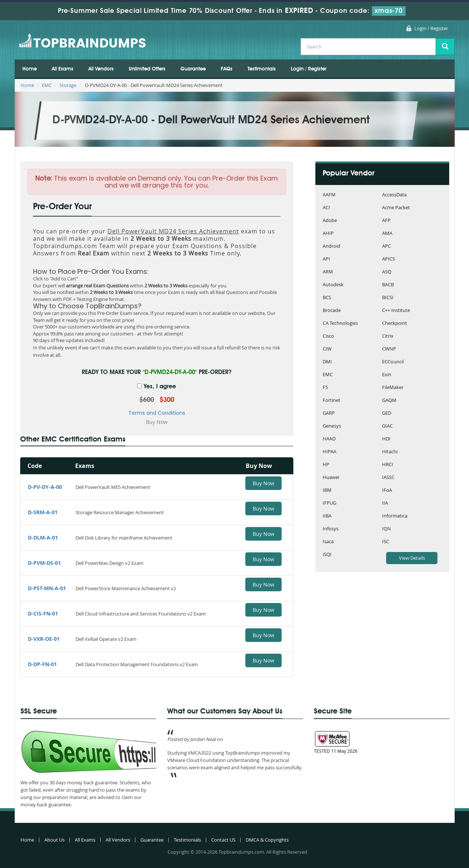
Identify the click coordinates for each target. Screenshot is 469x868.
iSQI (327, 555)
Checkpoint (395, 324)
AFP (386, 221)
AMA (387, 234)
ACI (326, 208)
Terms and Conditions (157, 413)
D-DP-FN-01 (42, 664)
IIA (385, 503)
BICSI (388, 298)
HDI (386, 439)
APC (386, 246)
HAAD (329, 439)
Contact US (223, 840)
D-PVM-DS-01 (44, 563)
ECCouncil (393, 362)
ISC (386, 542)
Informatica (395, 516)
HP (326, 465)
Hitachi (390, 452)
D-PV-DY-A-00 (45, 487)
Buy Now (263, 483)
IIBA (327, 516)
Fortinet (331, 401)
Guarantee (193, 69)
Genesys (332, 426)
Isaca (328, 542)
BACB (388, 285)
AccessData (394, 195)
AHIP (328, 234)
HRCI (388, 465)
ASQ (387, 272)
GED (387, 413)
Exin (387, 375)
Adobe (330, 221)
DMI (327, 362)
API (326, 259)
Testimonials (262, 69)
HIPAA (329, 452)
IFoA (387, 491)
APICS (389, 259)
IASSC (388, 478)
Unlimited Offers (147, 69)
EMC (47, 85)
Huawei (331, 478)
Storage (68, 85)
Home (30, 69)
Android (331, 246)
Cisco (328, 336)
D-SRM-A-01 (43, 512)
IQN (386, 529)
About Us (54, 840)
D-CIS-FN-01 (43, 613)
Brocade (332, 311)
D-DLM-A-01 (43, 537)
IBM (327, 491)
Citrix (388, 336)
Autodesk (333, 285)
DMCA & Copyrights (267, 840)
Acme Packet (396, 208)
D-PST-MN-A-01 (47, 588)
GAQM (389, 401)
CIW (327, 349)
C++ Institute (396, 311)
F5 (325, 388)
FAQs (227, 69)
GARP (329, 413)
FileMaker (393, 388)
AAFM (329, 195)
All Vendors (101, 69)
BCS (327, 298)
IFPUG (329, 503)
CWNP (389, 349)
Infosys (331, 529)
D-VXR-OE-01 (44, 639)
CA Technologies (340, 324)
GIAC (387, 426)
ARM (328, 272)
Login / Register (431, 28)
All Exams (63, 69)
